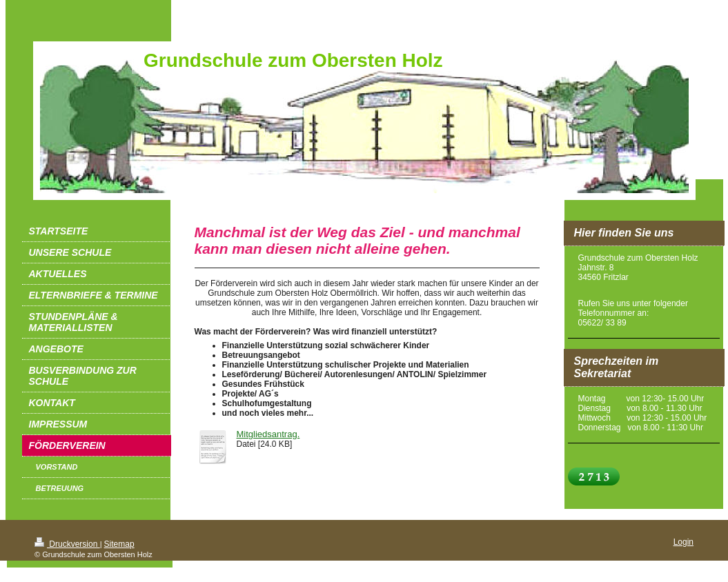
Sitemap (119, 544)
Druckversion (67, 544)
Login (683, 542)
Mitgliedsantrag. (268, 434)
